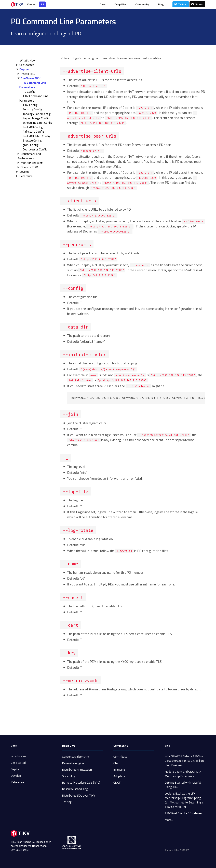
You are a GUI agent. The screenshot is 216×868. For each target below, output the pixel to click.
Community (142, 4)
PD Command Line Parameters (32, 85)
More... (169, 820)
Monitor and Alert (32, 163)
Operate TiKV (29, 167)
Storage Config (32, 140)
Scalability (69, 776)
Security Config (32, 109)
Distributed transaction (77, 770)
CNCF (117, 782)
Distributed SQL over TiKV (79, 795)
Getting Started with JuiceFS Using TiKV (183, 785)
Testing (67, 802)
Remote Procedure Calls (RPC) (81, 782)
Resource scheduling (75, 789)
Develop (24, 172)
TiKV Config (30, 105)
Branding (119, 770)
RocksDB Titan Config (36, 136)
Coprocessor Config (35, 149)
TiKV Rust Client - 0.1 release (183, 813)
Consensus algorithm (76, 757)
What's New (19, 756)
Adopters (119, 776)
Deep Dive (120, 4)
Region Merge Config (36, 118)
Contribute (120, 757)
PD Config (29, 92)
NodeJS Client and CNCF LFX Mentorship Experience (183, 774)
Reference (26, 176)
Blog (161, 4)
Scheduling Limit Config (38, 123)
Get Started (27, 65)
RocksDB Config (33, 127)
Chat (116, 763)
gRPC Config (31, 145)
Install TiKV (28, 74)
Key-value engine (73, 763)
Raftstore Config (33, 131)
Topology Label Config (37, 114)
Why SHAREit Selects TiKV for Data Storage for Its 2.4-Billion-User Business (185, 761)
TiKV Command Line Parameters (34, 98)
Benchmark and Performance (29, 156)
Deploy (24, 69)
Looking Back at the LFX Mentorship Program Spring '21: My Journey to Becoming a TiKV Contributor (184, 800)
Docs (103, 4)
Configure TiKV (31, 78)
